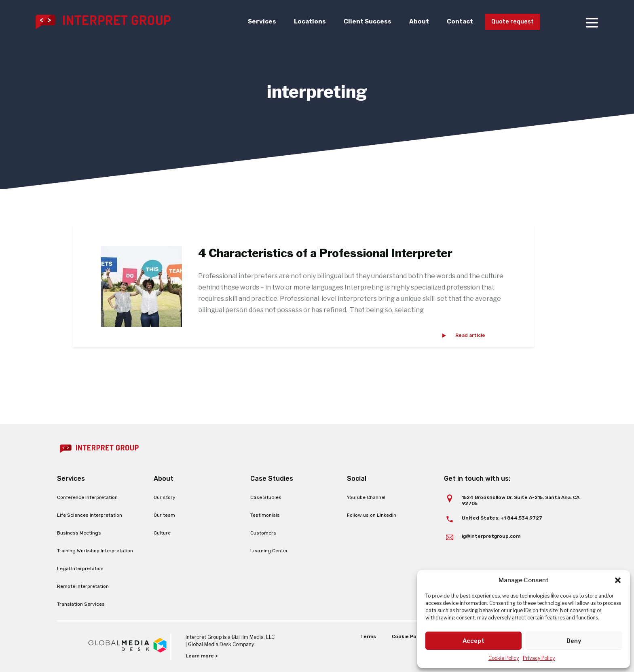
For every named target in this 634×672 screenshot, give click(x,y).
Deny (574, 641)
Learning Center (269, 551)
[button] (618, 580)
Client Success (362, 22)
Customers (263, 533)
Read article (470, 335)
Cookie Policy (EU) (414, 636)
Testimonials (265, 515)
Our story (165, 497)
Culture (162, 533)
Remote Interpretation (83, 586)
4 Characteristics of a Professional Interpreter (325, 253)
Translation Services (81, 604)
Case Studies (266, 497)
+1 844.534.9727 (521, 518)
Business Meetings (79, 533)
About (414, 22)
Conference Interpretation (87, 497)
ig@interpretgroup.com (491, 536)
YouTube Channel (366, 497)
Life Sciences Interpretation (90, 515)
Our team (164, 515)
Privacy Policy (539, 658)
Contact (455, 22)
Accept (473, 641)
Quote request (510, 22)
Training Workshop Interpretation (95, 551)
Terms (368, 636)
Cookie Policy (504, 658)
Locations (305, 22)
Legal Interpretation (80, 568)
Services (257, 22)
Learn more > (202, 656)
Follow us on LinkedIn (372, 515)
